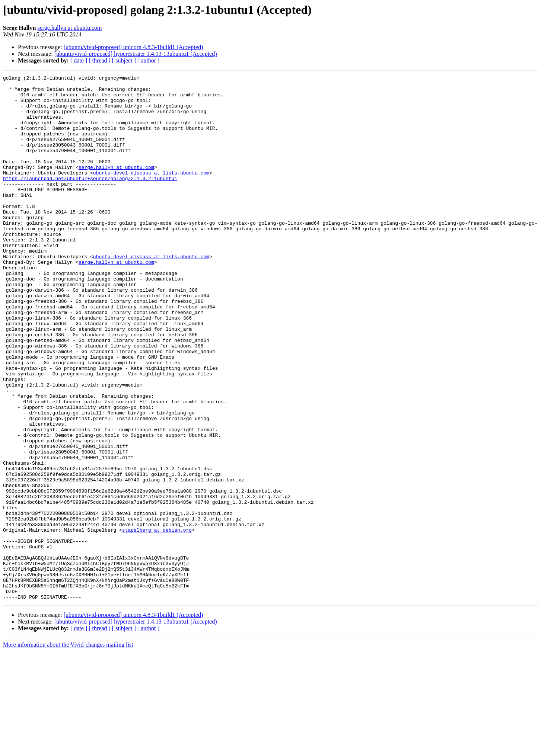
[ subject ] (124, 60)
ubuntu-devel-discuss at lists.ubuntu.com (151, 193)
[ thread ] (100, 60)
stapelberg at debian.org (157, 621)
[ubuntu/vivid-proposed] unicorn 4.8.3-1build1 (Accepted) (133, 47)
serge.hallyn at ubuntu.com (69, 28)
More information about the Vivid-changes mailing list (68, 749)
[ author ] (149, 60)
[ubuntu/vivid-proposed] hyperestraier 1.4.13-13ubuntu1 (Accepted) (136, 54)
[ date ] (79, 60)
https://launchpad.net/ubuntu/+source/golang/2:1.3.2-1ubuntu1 (90, 199)
